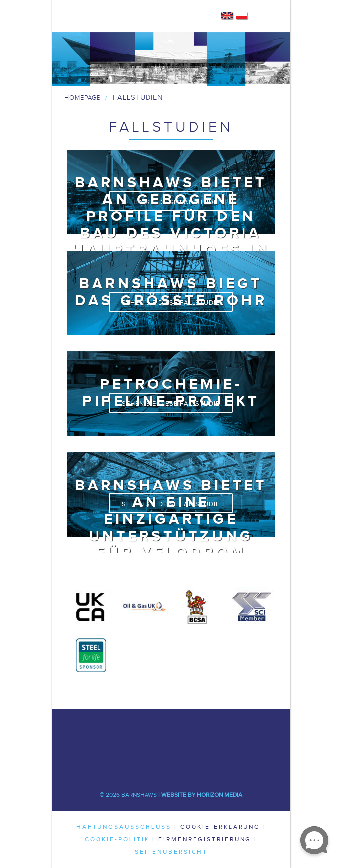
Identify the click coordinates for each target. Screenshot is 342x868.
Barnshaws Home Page (101, 16)
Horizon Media (220, 795)
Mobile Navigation (268, 16)
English (227, 16)
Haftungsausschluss (124, 827)
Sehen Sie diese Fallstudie (171, 202)
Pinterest (171, 764)
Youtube (142, 764)
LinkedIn (201, 734)
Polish (242, 16)
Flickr (201, 764)
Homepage (82, 98)
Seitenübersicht (171, 852)
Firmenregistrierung (205, 839)
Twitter (171, 734)
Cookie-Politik (117, 839)
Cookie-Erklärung (220, 827)
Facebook (142, 734)
